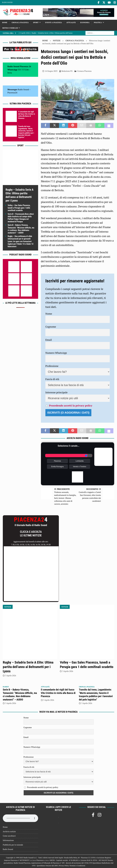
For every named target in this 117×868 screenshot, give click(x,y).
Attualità (71, 22)
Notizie (57, 40)
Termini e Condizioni (77, 865)
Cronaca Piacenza (20, 22)
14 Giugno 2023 (51, 71)
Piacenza (57, 461)
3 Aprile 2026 (11, 675)
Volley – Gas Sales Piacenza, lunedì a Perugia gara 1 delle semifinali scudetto (19, 207)
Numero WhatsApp (56, 352)
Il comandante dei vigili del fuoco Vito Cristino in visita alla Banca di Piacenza (27, 115)
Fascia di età (52, 379)
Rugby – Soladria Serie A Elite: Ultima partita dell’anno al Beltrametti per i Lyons (28, 666)
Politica (98, 22)
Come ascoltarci (9, 836)
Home (5, 22)
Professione (52, 365)
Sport (36, 22)
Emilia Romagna (57, 466)
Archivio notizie (9, 831)
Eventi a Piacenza (54, 22)
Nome (49, 313)
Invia (10, 72)
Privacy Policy (64, 865)
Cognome (51, 326)
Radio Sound (7, 2)
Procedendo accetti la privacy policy (71, 405)
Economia (85, 22)
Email (49, 339)
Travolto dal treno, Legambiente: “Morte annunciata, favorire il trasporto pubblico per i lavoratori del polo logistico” (26, 131)
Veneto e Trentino (80, 466)
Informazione (8, 840)
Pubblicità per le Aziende (13, 844)
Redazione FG (67, 71)
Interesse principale (57, 392)
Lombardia (80, 461)
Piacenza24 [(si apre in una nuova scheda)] (12, 92)
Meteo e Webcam (10, 27)
